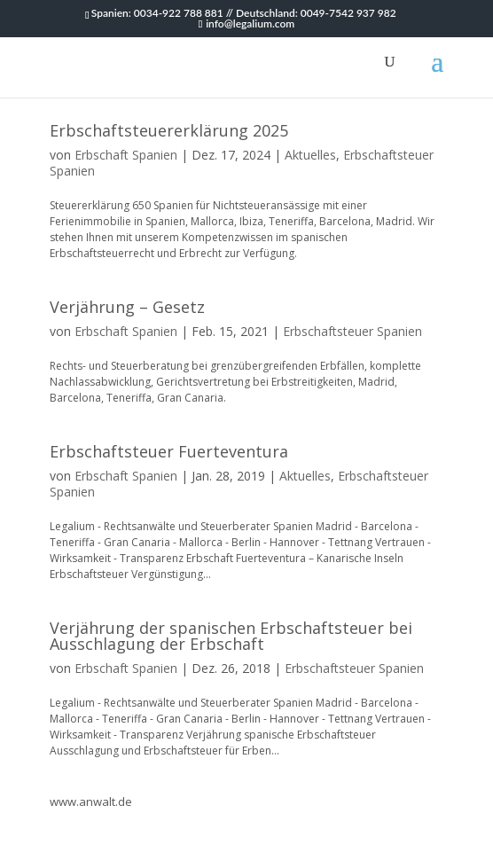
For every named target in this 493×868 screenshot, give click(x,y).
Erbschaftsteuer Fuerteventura (169, 451)
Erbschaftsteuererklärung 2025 (169, 130)
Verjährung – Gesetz (127, 307)
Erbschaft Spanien (126, 155)
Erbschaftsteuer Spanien (352, 331)
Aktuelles (310, 155)
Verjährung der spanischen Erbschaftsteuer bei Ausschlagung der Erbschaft (231, 636)
